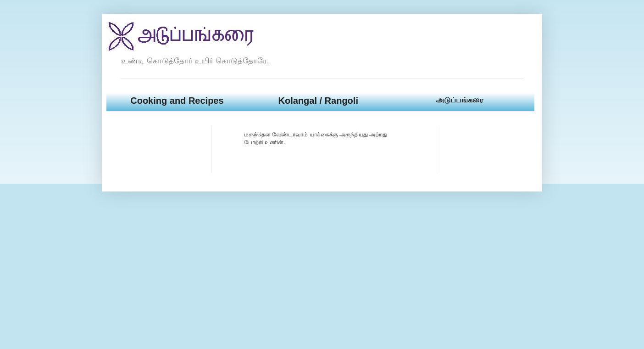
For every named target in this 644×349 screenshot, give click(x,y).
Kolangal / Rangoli (318, 101)
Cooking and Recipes (177, 101)
